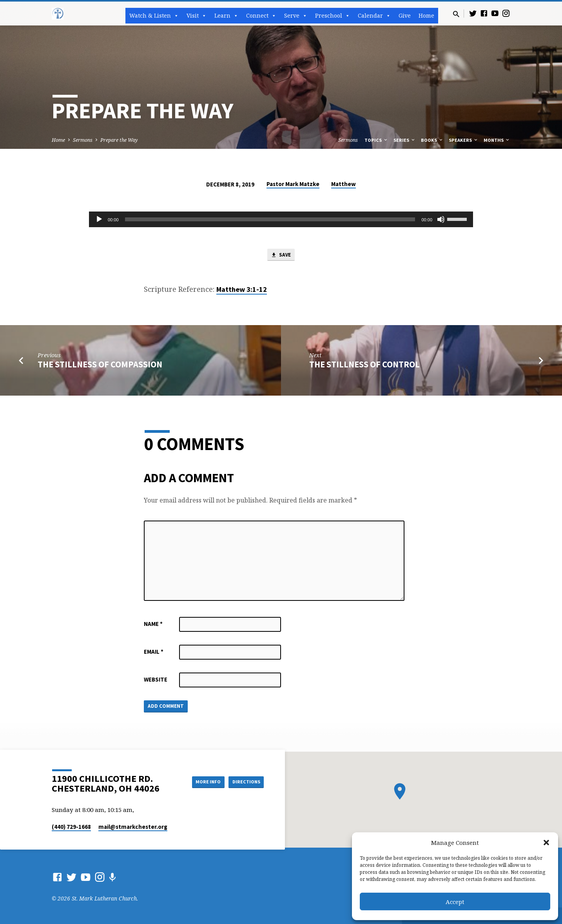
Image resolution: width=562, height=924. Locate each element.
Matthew (344, 184)
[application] (281, 219)
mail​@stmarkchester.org (133, 827)
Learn (226, 16)
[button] (546, 843)
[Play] (99, 219)
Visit (197, 16)
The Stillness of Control (364, 366)
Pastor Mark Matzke (293, 184)
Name (153, 625)
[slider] (270, 219)
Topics (376, 140)
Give (405, 15)
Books (432, 140)
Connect (261, 16)
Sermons (83, 140)
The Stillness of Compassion (100, 366)
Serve (296, 16)
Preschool (333, 16)
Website (156, 681)
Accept (455, 902)
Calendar (374, 16)
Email (154, 653)
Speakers (464, 140)
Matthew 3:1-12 (242, 291)
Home (426, 15)
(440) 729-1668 (71, 827)
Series (405, 140)
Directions (244, 781)
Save (281, 256)
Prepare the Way (119, 140)
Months (497, 140)
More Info (200, 781)
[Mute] (441, 219)
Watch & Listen (154, 16)
